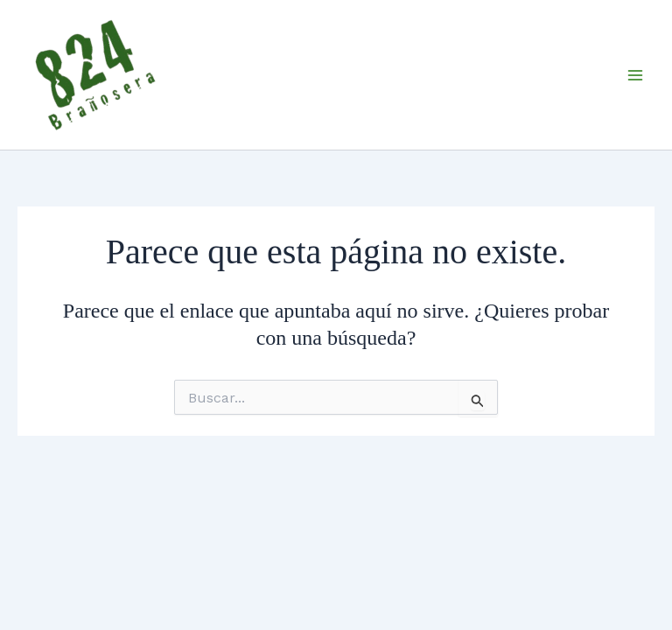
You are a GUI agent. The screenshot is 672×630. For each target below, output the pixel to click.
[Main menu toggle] (635, 75)
